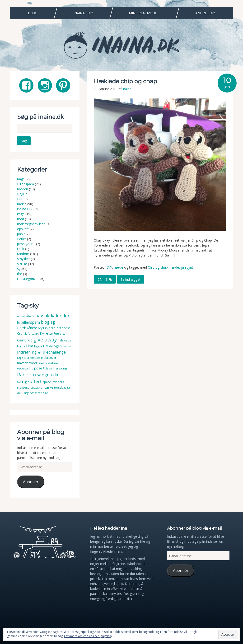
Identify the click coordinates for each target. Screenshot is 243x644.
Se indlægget (131, 279)
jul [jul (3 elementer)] (39, 352)
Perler (22, 239)
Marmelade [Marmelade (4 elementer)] (32, 358)
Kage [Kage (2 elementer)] (20, 358)
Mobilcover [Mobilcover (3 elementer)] (49, 358)
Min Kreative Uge (144, 13)
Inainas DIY (83, 13)
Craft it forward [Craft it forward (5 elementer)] (28, 333)
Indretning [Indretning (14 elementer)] (27, 352)
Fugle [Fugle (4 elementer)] (57, 334)
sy (19, 269)
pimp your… (26, 244)
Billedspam (26, 184)
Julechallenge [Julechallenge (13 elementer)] (54, 352)
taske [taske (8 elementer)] (49, 387)
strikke (22, 264)
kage (21, 214)
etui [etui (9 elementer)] (49, 333)
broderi (23, 189)
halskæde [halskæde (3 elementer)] (65, 340)
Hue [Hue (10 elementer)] (30, 346)
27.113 (105, 279)
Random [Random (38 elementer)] (26, 374)
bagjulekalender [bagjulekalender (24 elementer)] (52, 315)
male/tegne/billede (31, 224)
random (23, 254)
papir (21, 234)
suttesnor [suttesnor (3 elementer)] (37, 388)
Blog (33, 13)
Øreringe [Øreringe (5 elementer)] (42, 393)
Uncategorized (28, 279)
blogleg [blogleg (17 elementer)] (48, 322)
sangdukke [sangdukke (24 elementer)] (48, 375)
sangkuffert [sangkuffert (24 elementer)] (29, 381)
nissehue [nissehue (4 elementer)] (51, 363)
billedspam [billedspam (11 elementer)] (30, 322)
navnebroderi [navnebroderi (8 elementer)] (28, 363)
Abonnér (31, 482)
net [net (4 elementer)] (42, 363)
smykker (23, 259)
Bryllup (22, 194)
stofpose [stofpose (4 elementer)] (23, 388)
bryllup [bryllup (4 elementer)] (43, 328)
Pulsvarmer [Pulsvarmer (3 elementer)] (51, 368)
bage (21, 179)
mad (21, 219)
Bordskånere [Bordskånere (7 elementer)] (27, 328)
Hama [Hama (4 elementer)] (21, 346)
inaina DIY (25, 209)
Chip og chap (158, 267)
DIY (109, 267)
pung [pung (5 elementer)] (63, 368)
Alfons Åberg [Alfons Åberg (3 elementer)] (26, 316)
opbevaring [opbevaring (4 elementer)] (25, 368)
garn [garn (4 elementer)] (65, 334)
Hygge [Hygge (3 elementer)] (38, 346)
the (20, 274)
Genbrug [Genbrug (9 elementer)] (25, 340)
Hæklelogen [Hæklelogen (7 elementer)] (52, 346)
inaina (127, 89)
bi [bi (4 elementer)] (18, 323)
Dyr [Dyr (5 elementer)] (43, 333)
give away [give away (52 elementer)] (45, 339)
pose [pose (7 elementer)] (38, 368)
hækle (119, 267)
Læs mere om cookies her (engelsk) (88, 636)
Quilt (21, 249)
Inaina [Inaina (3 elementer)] (67, 346)
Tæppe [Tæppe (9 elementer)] (28, 393)
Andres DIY (205, 13)
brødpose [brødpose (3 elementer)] (63, 328)
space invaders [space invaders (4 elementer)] (53, 382)
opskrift (23, 229)
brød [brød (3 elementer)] (52, 328)
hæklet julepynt (181, 267)
